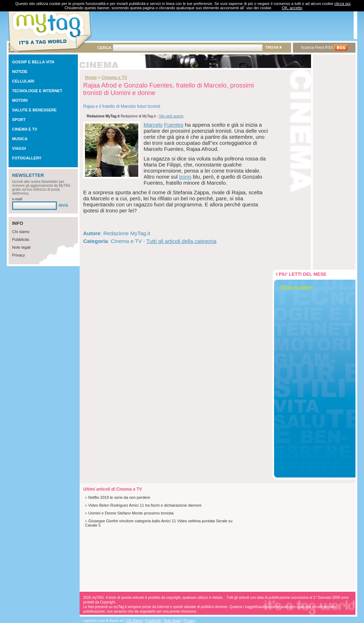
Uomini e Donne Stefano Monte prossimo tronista (131, 513)
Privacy (18, 255)
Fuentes (174, 125)
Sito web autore (171, 116)
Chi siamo (21, 232)
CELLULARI (23, 81)
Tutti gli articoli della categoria (181, 241)
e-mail (17, 199)
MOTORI (20, 100)
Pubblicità (153, 621)
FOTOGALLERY (27, 158)
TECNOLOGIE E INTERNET (37, 91)
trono (185, 177)
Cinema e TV (114, 78)
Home (91, 78)
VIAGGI (19, 148)
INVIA (63, 205)
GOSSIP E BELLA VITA (33, 62)
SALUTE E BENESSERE (34, 110)
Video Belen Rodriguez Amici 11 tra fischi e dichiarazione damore (145, 505)
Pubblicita (21, 239)
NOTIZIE (20, 72)
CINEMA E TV (25, 129)
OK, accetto (292, 8)
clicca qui (342, 4)
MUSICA (20, 139)
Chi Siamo (134, 621)
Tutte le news (296, 287)
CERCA (104, 48)
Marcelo (153, 125)
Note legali (21, 247)
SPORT (19, 120)
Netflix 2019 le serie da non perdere (119, 497)
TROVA (273, 47)
